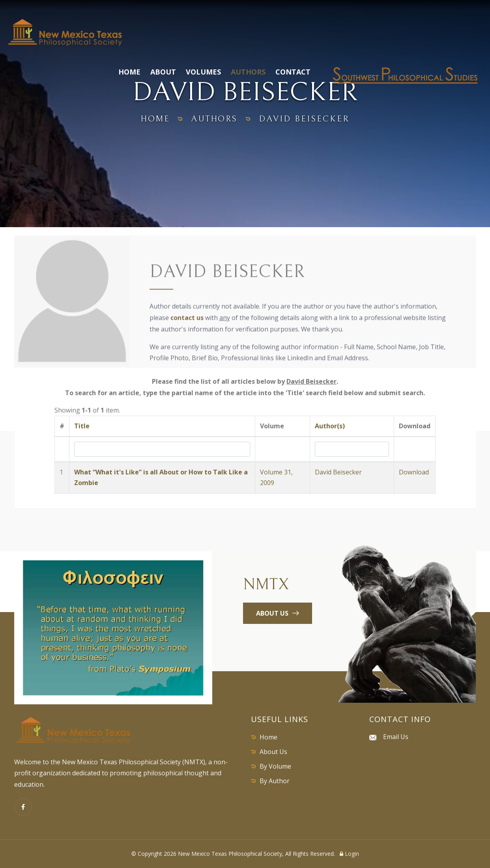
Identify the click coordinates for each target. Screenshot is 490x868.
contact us (187, 319)
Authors (248, 72)
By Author (275, 781)
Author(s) (330, 426)
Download (414, 472)
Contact (293, 72)
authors (215, 119)
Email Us (396, 737)
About (163, 72)
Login (349, 854)
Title (82, 426)
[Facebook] (23, 807)
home (154, 119)
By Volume (275, 766)
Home (129, 72)
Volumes (203, 72)
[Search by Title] (162, 449)
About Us (273, 752)
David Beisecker (338, 472)
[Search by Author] (352, 449)
